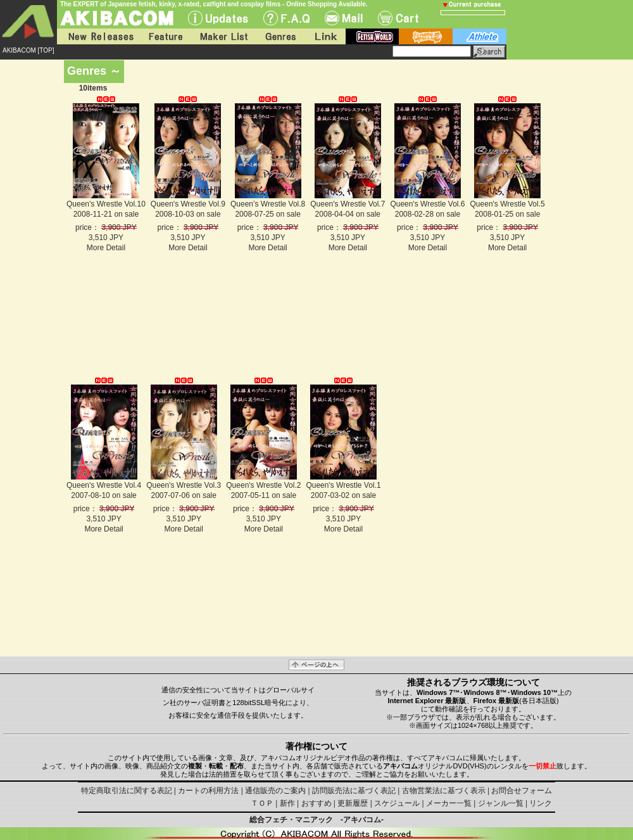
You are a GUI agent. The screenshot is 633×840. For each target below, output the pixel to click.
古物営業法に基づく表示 (444, 791)
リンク (541, 803)
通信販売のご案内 (275, 791)
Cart (398, 18)
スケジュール (397, 803)
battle (426, 36)
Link (325, 36)
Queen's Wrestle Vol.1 (343, 485)
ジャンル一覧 (501, 803)
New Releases (98, 36)
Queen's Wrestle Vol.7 (348, 204)
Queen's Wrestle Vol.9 (188, 204)
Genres (280, 36)
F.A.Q (286, 18)
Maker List (223, 36)
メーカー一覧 (449, 803)
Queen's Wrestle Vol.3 (184, 485)
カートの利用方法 (208, 791)
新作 (287, 803)
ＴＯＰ (262, 803)
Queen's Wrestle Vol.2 (263, 485)
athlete (479, 36)
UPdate (218, 18)
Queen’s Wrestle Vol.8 (268, 204)
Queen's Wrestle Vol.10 (106, 204)
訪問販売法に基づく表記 (354, 791)
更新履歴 (353, 803)
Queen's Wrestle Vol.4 (104, 485)
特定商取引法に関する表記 (127, 791)
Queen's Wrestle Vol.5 (508, 204)
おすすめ (316, 803)
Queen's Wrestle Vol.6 (427, 204)
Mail (344, 18)
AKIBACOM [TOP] (28, 50)
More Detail (106, 248)
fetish (372, 36)
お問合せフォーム (522, 791)
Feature (165, 36)
